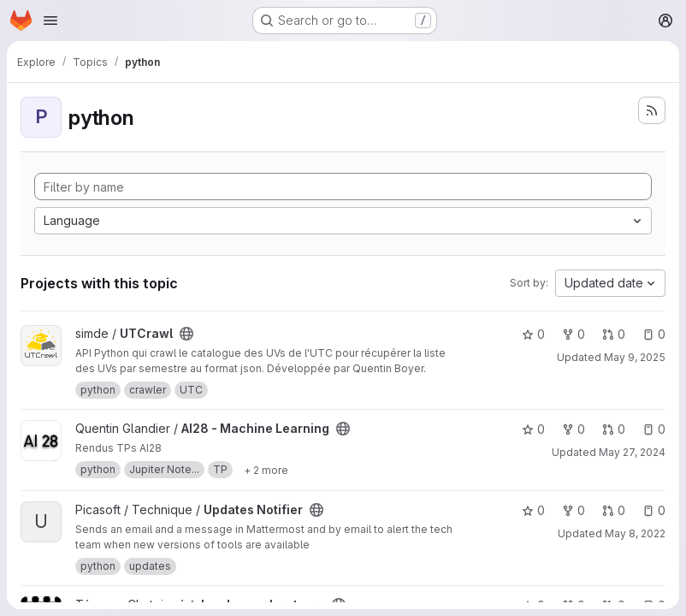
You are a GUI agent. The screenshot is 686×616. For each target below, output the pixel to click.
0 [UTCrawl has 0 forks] (574, 334)
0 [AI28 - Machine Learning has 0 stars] (533, 429)
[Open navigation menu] (50, 21)
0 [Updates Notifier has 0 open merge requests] (614, 510)
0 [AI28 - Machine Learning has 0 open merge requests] (614, 429)
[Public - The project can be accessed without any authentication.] (186, 334)
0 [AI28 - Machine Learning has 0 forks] (574, 429)
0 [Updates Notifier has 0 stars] (533, 510)
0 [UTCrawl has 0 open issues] (654, 334)
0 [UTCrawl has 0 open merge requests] (614, 334)
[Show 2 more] (266, 470)
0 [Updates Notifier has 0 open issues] (654, 510)
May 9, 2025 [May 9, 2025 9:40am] (635, 357)
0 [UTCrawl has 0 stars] (533, 334)
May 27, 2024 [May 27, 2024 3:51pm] (632, 452)
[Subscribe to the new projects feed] (652, 110)
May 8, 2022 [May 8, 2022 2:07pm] (635, 533)
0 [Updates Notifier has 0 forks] (574, 510)
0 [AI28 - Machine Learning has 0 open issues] (654, 429)
